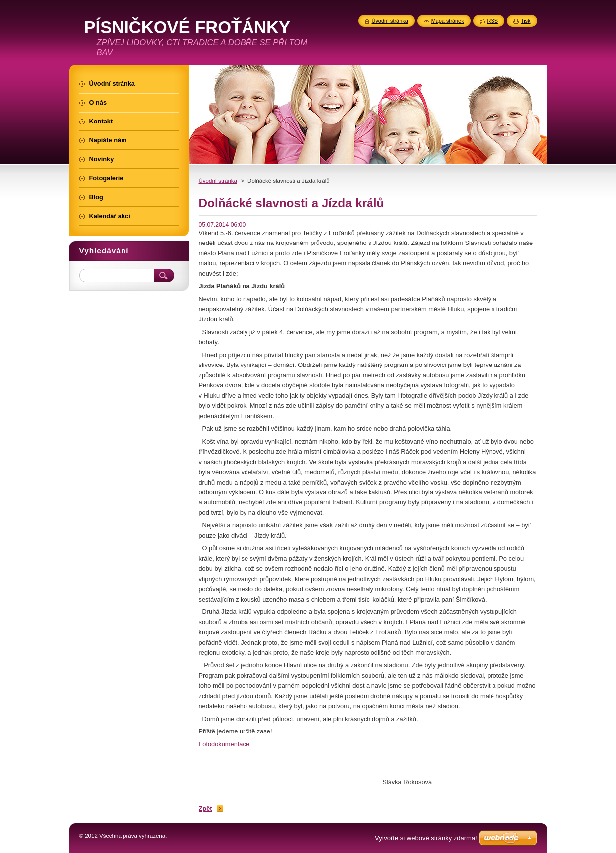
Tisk (526, 21)
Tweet (284, 794)
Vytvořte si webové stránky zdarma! (426, 838)
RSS (493, 21)
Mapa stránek (448, 21)
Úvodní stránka (218, 181)
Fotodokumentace (224, 744)
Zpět (205, 808)
